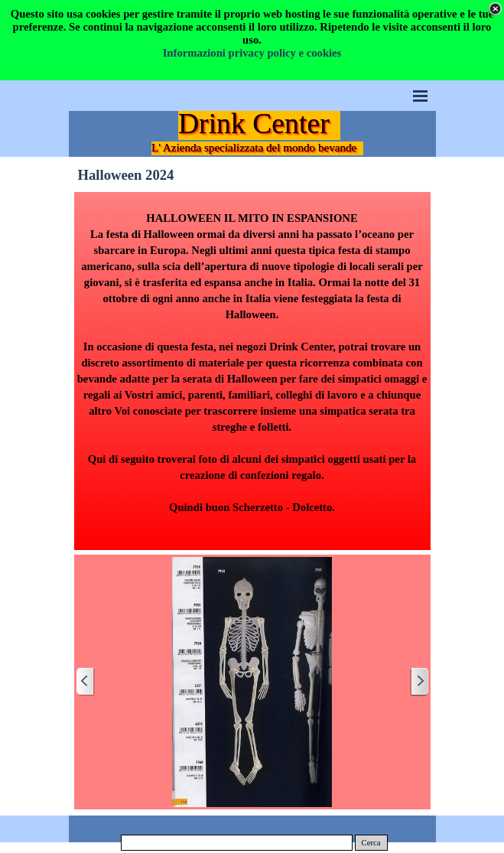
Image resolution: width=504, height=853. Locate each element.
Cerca (371, 843)
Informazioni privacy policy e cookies (252, 53)
